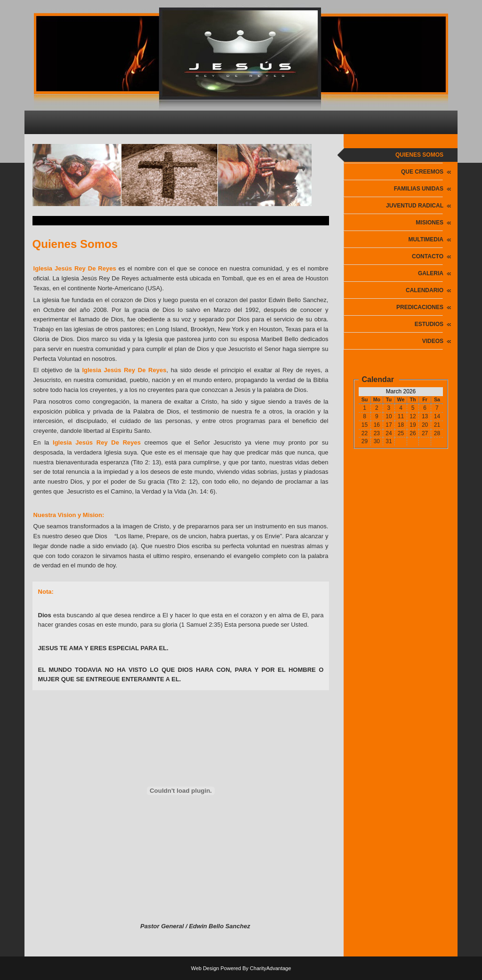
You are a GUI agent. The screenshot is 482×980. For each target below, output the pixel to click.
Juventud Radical (415, 206)
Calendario (425, 290)
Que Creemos (422, 172)
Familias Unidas (419, 189)
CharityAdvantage (270, 968)
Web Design (205, 968)
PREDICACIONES (420, 307)
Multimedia (426, 239)
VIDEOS (433, 341)
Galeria (431, 273)
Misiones (430, 223)
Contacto (428, 256)
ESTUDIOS (429, 324)
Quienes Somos (419, 155)
